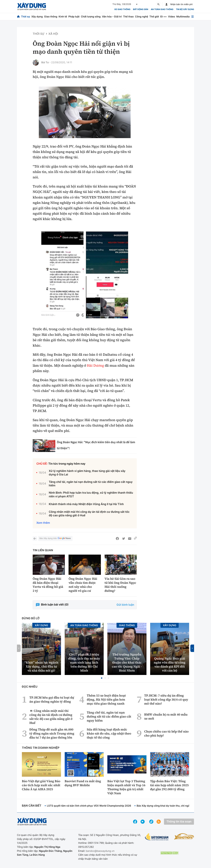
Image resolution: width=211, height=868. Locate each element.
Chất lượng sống (91, 17)
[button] (102, 678)
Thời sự (26, 17)
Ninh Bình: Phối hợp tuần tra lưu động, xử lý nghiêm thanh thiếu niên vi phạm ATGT (91, 495)
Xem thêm (43, 523)
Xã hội (53, 34)
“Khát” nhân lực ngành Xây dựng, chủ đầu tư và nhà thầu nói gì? (41, 666)
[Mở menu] (193, 17)
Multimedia (183, 17)
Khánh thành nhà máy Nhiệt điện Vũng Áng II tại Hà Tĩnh (86, 504)
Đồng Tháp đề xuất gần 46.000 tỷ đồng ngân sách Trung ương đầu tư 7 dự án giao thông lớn (52, 733)
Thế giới (154, 17)
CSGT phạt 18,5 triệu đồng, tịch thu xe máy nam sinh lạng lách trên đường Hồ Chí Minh (84, 662)
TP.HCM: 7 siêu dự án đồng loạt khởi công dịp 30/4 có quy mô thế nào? (166, 699)
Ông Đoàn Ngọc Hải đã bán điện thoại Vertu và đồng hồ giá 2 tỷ (48, 585)
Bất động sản (141, 9)
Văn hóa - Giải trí (112, 17)
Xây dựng (37, 17)
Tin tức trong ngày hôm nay (67, 464)
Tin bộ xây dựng (185, 9)
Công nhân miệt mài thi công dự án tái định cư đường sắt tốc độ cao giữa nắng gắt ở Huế (89, 514)
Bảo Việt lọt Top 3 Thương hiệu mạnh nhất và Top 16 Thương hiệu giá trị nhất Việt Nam (126, 787)
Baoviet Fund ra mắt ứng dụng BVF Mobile (83, 783)
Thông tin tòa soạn (179, 822)
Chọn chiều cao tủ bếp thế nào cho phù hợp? (166, 733)
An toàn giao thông (162, 9)
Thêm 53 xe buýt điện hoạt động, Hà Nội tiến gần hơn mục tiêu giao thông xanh (106, 699)
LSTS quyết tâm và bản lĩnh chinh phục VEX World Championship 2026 (89, 806)
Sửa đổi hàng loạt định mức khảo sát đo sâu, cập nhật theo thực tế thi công (109, 733)
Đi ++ (163, 17)
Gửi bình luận (125, 605)
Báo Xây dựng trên (55, 538)
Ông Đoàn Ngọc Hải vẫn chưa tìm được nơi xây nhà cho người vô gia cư (83, 585)
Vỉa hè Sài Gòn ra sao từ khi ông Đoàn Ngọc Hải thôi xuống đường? (120, 585)
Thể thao (128, 17)
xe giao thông (122, 9)
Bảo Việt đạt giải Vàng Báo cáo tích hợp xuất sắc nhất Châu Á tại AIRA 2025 (41, 785)
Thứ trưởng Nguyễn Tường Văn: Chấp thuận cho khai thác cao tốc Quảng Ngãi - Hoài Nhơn (127, 662)
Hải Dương (95, 366)
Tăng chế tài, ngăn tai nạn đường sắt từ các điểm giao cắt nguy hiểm (91, 484)
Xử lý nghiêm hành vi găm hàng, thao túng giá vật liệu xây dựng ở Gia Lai (87, 473)
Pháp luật (74, 17)
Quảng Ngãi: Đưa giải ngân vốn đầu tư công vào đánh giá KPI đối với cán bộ (170, 664)
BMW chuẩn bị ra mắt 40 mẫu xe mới (166, 716)
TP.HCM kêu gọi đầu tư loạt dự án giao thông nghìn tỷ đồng (52, 699)
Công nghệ (142, 17)
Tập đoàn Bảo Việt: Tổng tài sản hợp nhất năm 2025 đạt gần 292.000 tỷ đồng (169, 785)
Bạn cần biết (32, 806)
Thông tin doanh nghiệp (41, 748)
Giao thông (51, 17)
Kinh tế (63, 17)
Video (171, 17)
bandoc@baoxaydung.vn (100, 851)
